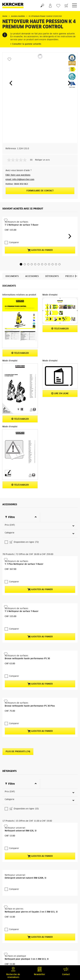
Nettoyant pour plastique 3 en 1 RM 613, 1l (27, 898)
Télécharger (20, 353)
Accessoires (32, 276)
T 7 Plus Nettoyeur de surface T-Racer (24, 533)
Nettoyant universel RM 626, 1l (21, 769)
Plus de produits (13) (18, 943)
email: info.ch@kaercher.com (20, 180)
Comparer (14, 243)
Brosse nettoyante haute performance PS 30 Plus (30, 675)
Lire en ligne (60, 393)
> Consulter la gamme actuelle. (26, 44)
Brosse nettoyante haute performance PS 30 (27, 628)
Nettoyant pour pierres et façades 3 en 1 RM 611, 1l (31, 850)
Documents (12, 276)
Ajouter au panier (40, 250)
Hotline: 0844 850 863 (17, 184)
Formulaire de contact (40, 191)
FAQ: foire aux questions (18, 175)
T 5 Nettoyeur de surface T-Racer (22, 225)
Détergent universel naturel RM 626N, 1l (25, 817)
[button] (11, 83)
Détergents (52, 276)
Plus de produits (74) (18, 721)
